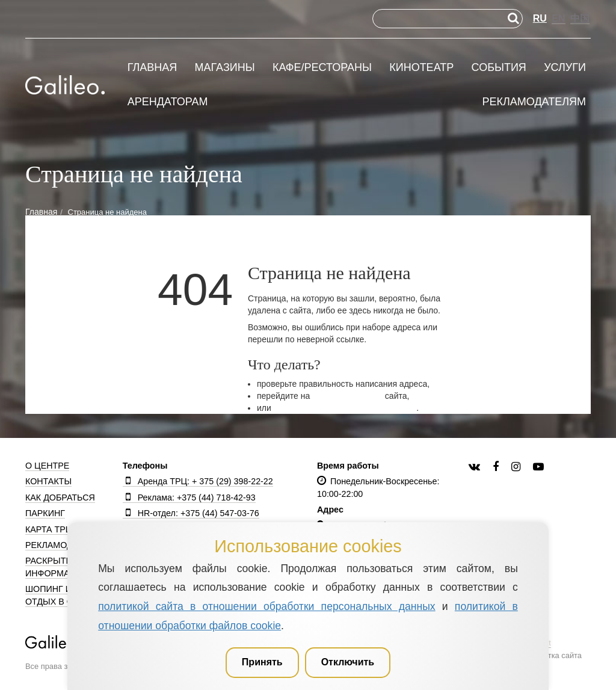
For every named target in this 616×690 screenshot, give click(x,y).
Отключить (348, 662)
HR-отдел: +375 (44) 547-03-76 (191, 513)
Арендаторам (168, 102)
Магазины (225, 68)
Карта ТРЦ (48, 529)
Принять (262, 662)
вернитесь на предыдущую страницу (345, 408)
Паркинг (45, 513)
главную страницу (347, 396)
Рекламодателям (534, 102)
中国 (580, 18)
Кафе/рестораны (322, 68)
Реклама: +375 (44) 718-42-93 (189, 497)
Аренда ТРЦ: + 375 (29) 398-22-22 (198, 481)
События (499, 68)
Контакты (48, 481)
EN (558, 18)
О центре (47, 466)
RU (540, 18)
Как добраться (60, 497)
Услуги (565, 68)
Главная (152, 68)
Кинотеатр (421, 68)
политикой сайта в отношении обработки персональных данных (266, 606)
